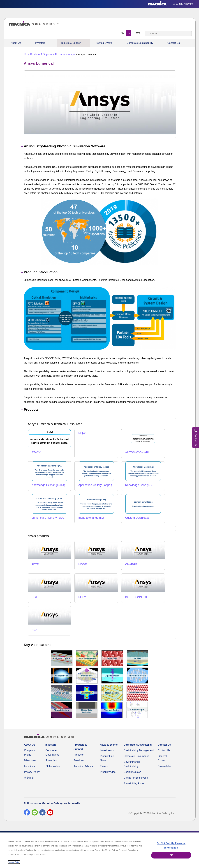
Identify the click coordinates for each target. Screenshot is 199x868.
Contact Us (174, 43)
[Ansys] (70, 54)
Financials (51, 760)
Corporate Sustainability (140, 43)
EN (129, 33)
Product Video (108, 772)
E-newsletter (165, 766)
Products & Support (71, 43)
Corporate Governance (136, 756)
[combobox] (168, 34)
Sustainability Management (139, 750)
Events (104, 766)
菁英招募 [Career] (29, 778)
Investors (40, 43)
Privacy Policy (32, 772)
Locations (29, 766)
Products (79, 755)
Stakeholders (53, 766)
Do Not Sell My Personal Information (171, 845)
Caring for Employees (136, 778)
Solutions (79, 760)
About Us (16, 43)
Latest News (107, 750)
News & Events (104, 43)
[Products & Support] (40, 54)
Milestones (30, 760)
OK (171, 855)
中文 (138, 33)
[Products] (59, 54)
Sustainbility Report (134, 784)
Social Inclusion (132, 772)
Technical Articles (83, 766)
